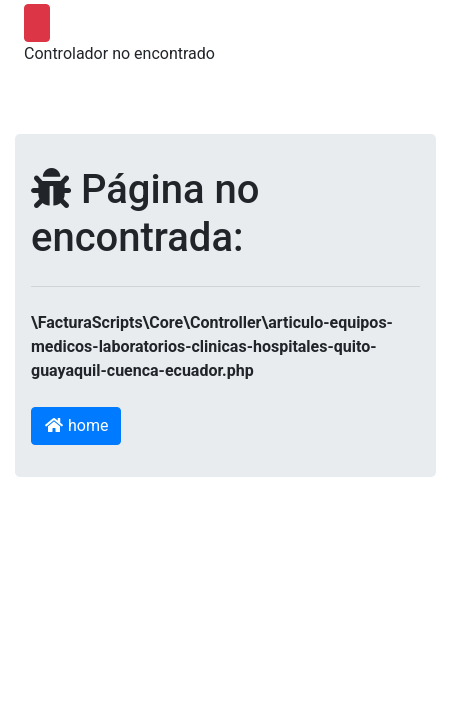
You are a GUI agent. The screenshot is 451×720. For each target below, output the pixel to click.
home (76, 425)
